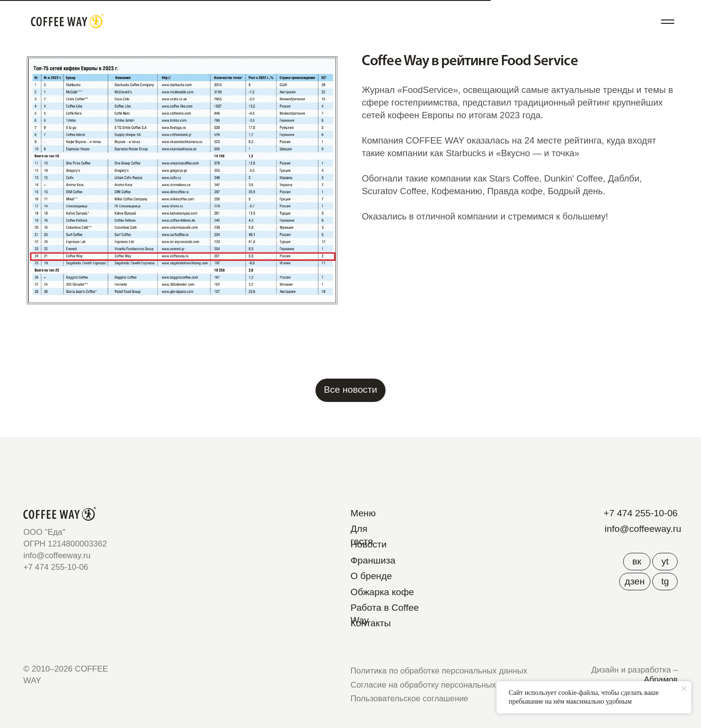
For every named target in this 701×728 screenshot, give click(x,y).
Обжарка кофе (382, 592)
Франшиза (373, 560)
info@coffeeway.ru (643, 529)
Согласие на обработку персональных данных (438, 685)
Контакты (371, 623)
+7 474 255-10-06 (641, 513)
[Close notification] (684, 689)
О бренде (371, 576)
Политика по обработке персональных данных (439, 671)
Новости (369, 544)
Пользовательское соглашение (409, 699)
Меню (363, 513)
